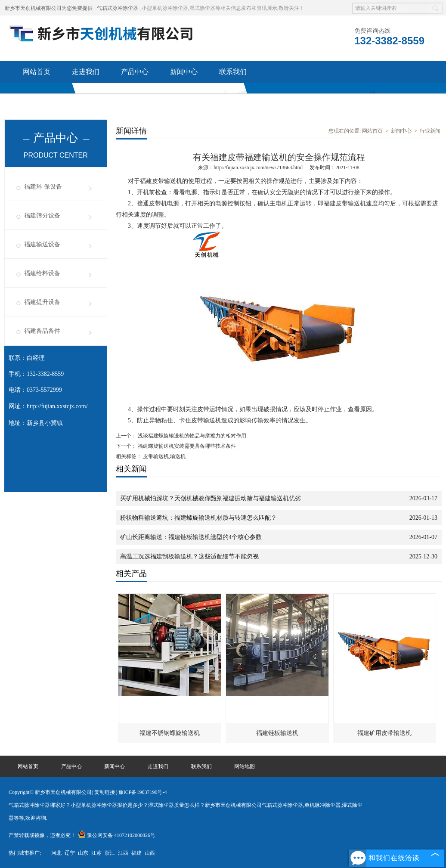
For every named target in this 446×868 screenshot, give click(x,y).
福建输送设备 (42, 244)
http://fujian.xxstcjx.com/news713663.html (258, 167)
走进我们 (86, 72)
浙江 (110, 853)
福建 (136, 853)
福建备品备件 (42, 331)
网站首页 (37, 72)
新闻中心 (184, 72)
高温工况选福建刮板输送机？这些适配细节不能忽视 (189, 556)
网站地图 (245, 766)
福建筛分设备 (42, 215)
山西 (150, 853)
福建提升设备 (42, 302)
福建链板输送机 (277, 733)
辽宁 (70, 853)
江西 (123, 853)
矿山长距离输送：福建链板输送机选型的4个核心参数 (191, 537)
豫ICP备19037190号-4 (143, 792)
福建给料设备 (42, 273)
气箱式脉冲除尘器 (118, 8)
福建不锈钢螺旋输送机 (170, 733)
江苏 (96, 853)
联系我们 (233, 72)
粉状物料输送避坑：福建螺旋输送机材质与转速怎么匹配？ (198, 518)
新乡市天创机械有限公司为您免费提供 (49, 8)
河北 (56, 853)
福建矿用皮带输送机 (384, 733)
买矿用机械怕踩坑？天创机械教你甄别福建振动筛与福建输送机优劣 (211, 498)
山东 (83, 853)
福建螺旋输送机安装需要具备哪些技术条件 (186, 446)
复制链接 (105, 792)
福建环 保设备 (43, 187)
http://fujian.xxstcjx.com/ (57, 406)
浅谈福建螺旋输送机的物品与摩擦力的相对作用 (191, 436)
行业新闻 (430, 131)
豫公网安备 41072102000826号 (117, 835)
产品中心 (135, 72)
